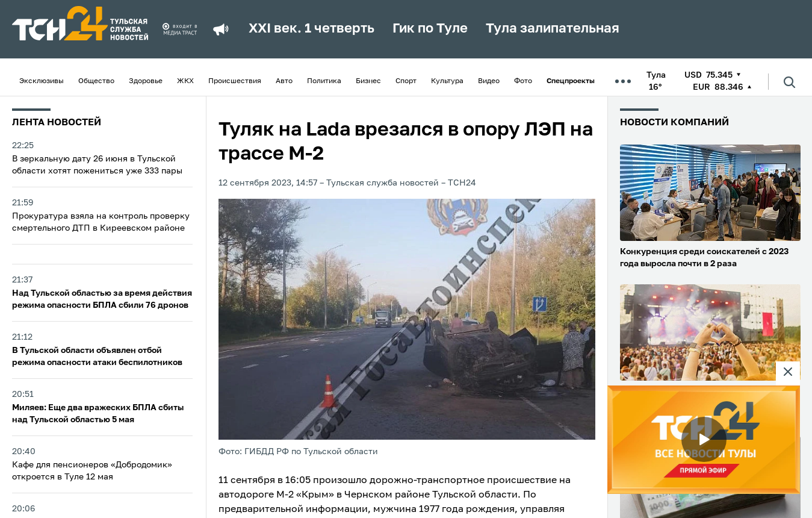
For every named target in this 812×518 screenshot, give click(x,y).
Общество (96, 81)
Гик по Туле (430, 29)
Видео (489, 81)
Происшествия (235, 81)
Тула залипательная (553, 29)
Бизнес (368, 81)
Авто (284, 81)
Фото (523, 81)
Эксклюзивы (42, 81)
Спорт (406, 81)
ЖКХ (185, 81)
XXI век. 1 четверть (311, 29)
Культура (447, 81)
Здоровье (146, 81)
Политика (324, 81)
